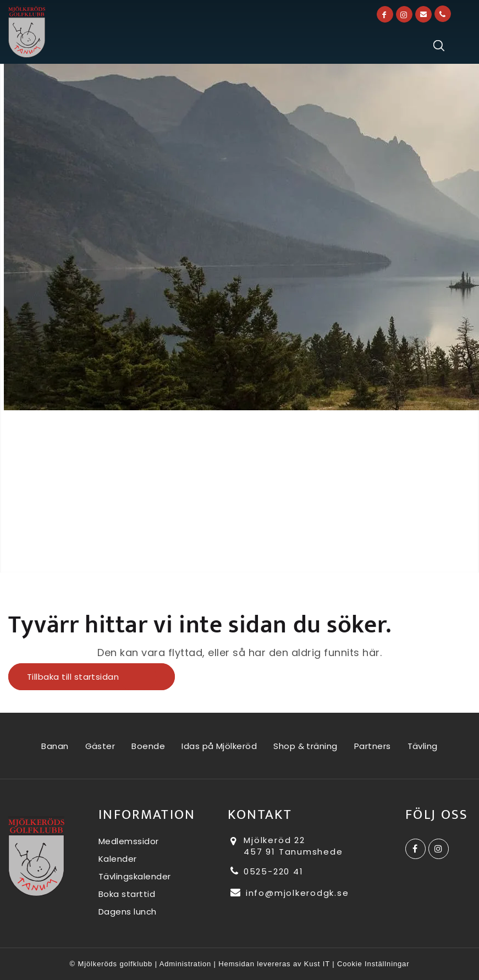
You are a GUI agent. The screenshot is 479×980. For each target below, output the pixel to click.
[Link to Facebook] (385, 14)
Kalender (118, 859)
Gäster (100, 746)
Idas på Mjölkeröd (219, 746)
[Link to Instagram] (404, 14)
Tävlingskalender (135, 876)
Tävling (423, 746)
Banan (55, 746)
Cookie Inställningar (373, 964)
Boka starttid (127, 894)
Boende (148, 746)
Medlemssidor (129, 841)
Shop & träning (305, 746)
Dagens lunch (128, 912)
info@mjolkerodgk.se (290, 893)
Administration (185, 964)
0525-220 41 (267, 871)
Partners (373, 746)
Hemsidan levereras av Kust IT (274, 964)
